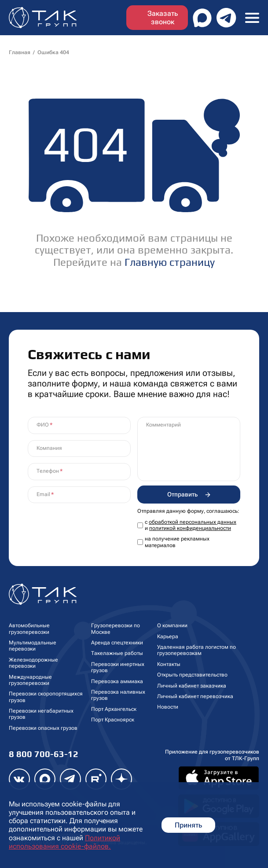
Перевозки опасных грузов (43, 728)
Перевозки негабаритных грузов (41, 714)
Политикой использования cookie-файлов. (64, 842)
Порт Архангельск (114, 709)
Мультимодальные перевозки (33, 646)
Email (43, 494)
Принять (188, 825)
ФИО (43, 425)
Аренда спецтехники (117, 643)
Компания (49, 448)
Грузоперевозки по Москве (116, 629)
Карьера (168, 636)
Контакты (169, 664)
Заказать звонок (163, 18)
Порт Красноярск (113, 720)
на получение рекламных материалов (177, 542)
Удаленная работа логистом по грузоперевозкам (196, 650)
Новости (168, 707)
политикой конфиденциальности (190, 528)
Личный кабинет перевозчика (195, 696)
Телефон (48, 471)
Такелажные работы (117, 653)
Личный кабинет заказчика (192, 686)
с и (191, 525)
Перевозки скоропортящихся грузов (46, 697)
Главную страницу (170, 262)
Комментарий (163, 425)
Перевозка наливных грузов (118, 695)
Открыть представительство (192, 675)
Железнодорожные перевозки (33, 663)
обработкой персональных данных (193, 522)
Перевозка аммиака (117, 681)
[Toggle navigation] (252, 17)
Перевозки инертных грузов (118, 667)
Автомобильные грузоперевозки (29, 629)
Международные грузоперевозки (30, 680)
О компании (172, 625)
